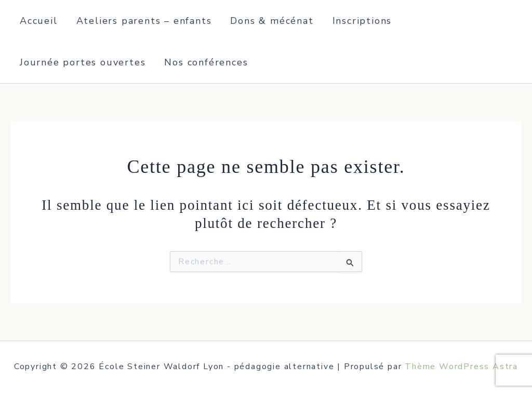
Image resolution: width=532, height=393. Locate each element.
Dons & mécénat (272, 21)
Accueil (39, 21)
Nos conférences (206, 62)
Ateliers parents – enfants (144, 21)
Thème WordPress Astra (461, 367)
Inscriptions (362, 21)
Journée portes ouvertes (83, 62)
